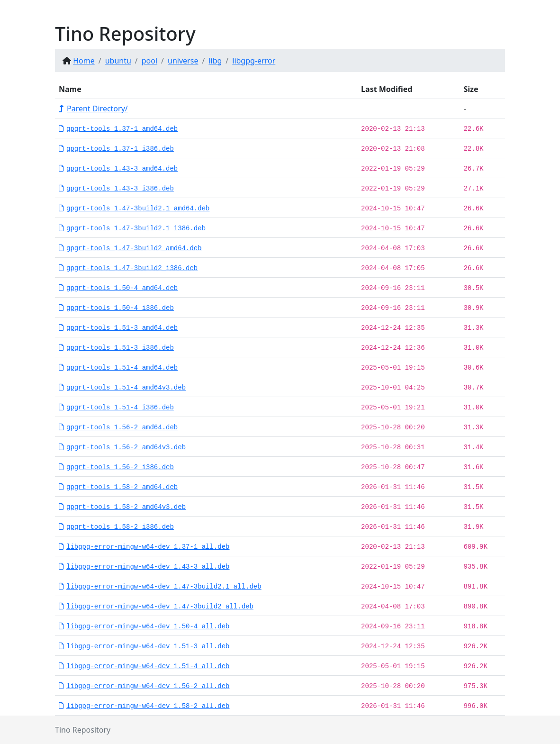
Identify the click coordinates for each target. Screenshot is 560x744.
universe (183, 61)
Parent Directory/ (93, 109)
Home (84, 61)
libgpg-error (254, 61)
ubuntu (118, 61)
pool (149, 61)
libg (215, 61)
